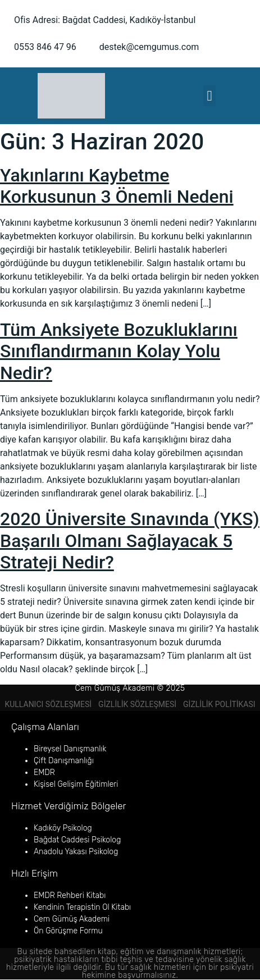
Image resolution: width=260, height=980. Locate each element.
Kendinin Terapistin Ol (72, 907)
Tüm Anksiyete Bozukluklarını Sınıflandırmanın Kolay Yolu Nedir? (119, 351)
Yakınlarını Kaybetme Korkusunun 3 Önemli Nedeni (117, 186)
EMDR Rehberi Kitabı (70, 895)
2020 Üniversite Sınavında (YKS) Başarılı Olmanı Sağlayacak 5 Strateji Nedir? (130, 541)
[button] (209, 96)
